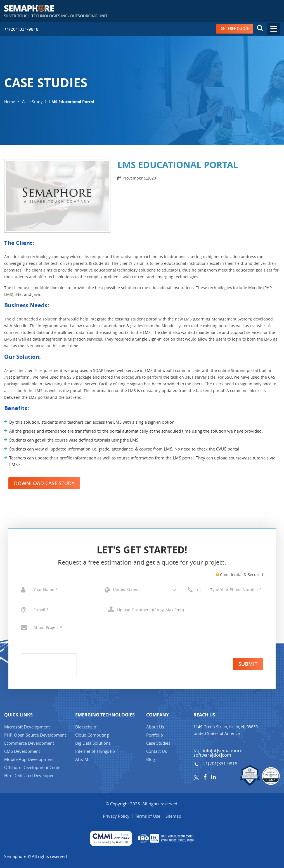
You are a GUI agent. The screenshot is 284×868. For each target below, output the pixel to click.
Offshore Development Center (33, 767)
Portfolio (155, 735)
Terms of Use (148, 816)
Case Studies (158, 743)
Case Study (32, 102)
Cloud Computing (92, 735)
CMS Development (22, 751)
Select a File (184, 610)
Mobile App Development (29, 759)
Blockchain (86, 727)
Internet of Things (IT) (97, 751)
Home (10, 102)
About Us (155, 727)
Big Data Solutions (93, 743)
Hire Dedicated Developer (29, 775)
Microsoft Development (27, 727)
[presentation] (64, 665)
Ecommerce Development (29, 743)
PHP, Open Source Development (35, 735)
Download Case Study (44, 483)
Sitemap (174, 816)
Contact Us (157, 751)
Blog (151, 759)
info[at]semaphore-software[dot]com (219, 753)
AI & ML (83, 759)
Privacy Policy (116, 816)
